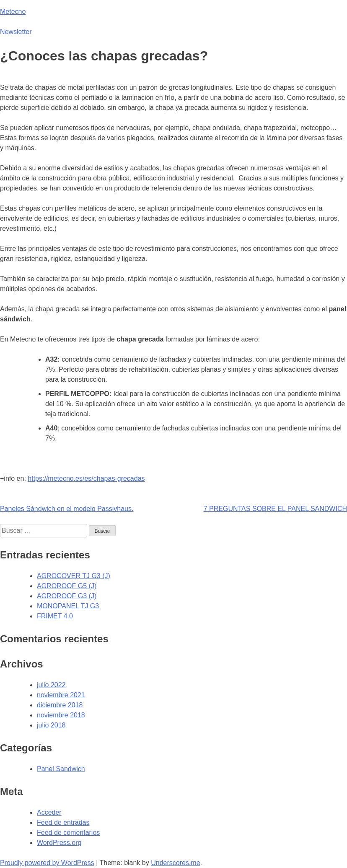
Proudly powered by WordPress (47, 863)
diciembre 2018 (60, 705)
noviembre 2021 (61, 695)
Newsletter (16, 32)
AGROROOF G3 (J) (67, 596)
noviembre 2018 (61, 715)
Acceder (49, 812)
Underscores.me (175, 863)
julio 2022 (51, 685)
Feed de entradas (63, 822)
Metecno (13, 12)
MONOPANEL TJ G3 (68, 606)
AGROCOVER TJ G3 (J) (74, 576)
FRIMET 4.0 (55, 616)
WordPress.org (59, 843)
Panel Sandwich (61, 769)
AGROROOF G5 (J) (67, 586)
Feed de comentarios (68, 833)
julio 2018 (51, 725)
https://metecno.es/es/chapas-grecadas (86, 478)
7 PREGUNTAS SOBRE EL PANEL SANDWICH (275, 509)
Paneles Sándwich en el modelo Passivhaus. (67, 509)
